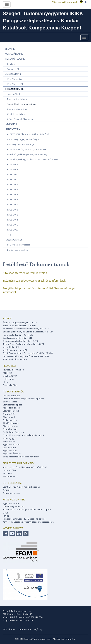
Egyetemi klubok (11, 503)
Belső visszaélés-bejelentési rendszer (21, 457)
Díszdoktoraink (10, 426)
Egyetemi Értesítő (12, 454)
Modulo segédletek (17, 114)
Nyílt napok (8, 379)
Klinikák (11, 64)
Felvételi (9, 366)
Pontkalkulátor (10, 385)
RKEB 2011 (13, 220)
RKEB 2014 (13, 205)
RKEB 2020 (13, 175)
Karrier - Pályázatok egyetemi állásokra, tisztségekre (28, 522)
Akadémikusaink (11, 423)
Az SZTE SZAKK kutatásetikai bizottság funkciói (30, 134)
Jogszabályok (14, 94)
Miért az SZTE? (10, 376)
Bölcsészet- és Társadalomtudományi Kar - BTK (26, 329)
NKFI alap (7, 473)
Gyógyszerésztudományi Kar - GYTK (20, 341)
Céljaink (10, 49)
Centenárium (9, 448)
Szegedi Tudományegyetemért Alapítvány (24, 399)
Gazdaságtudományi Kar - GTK (18, 338)
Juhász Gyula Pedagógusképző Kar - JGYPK (24, 344)
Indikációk (11, 124)
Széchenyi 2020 (10, 476)
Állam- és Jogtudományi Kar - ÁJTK (20, 323)
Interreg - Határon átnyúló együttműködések (25, 467)
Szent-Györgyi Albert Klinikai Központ (21, 487)
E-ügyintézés (9, 414)
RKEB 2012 (13, 215)
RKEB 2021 (13, 169)
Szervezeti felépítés (12, 405)
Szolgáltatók (13, 69)
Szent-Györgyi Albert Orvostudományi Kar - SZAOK (28, 353)
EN (87, 2)
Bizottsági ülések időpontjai (21, 144)
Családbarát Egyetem (13, 432)
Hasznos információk (17, 109)
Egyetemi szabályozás (18, 99)
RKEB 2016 (13, 195)
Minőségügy (9, 438)
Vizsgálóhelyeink (15, 59)
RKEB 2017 (13, 190)
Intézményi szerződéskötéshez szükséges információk (34, 281)
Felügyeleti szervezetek (19, 245)
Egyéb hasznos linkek (17, 250)
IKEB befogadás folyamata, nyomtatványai (28, 154)
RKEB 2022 (13, 164)
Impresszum (25, 629)
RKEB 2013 (13, 210)
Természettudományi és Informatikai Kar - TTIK (26, 356)
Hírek (5, 382)
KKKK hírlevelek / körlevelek (21, 119)
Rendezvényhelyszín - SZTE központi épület (24, 519)
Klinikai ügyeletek (11, 493)
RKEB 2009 (13, 230)
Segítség (38, 629)
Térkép (6, 516)
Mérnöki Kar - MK (11, 347)
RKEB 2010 (13, 225)
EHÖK (6, 513)
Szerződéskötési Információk (21, 104)
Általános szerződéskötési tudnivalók (25, 273)
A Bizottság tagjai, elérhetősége (23, 139)
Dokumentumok (14, 89)
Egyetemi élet (10, 451)
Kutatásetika (12, 129)
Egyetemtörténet (12, 444)
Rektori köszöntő (11, 396)
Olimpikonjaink (10, 429)
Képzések (7, 373)
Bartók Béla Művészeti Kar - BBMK (19, 326)
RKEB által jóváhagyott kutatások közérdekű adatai (32, 159)
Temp (10, 235)
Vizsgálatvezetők (15, 84)
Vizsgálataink (13, 74)
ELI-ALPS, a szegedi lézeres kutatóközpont (23, 435)
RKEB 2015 (13, 200)
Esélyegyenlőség (11, 411)
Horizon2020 (9, 470)
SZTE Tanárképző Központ (15, 359)
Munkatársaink (14, 54)
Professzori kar (10, 420)
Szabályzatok (9, 441)
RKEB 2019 (13, 180)
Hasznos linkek (14, 240)
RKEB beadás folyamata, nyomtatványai (27, 149)
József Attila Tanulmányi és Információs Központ (27, 509)
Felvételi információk (13, 370)
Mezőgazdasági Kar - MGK (15, 350)
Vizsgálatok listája (16, 79)
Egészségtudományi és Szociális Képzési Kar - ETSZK (28, 332)
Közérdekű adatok (12, 408)
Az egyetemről (13, 391)
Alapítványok (9, 417)
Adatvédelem (9, 629)
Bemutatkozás (10, 402)
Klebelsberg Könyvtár (13, 506)
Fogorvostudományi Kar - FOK (18, 335)
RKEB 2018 (13, 185)
